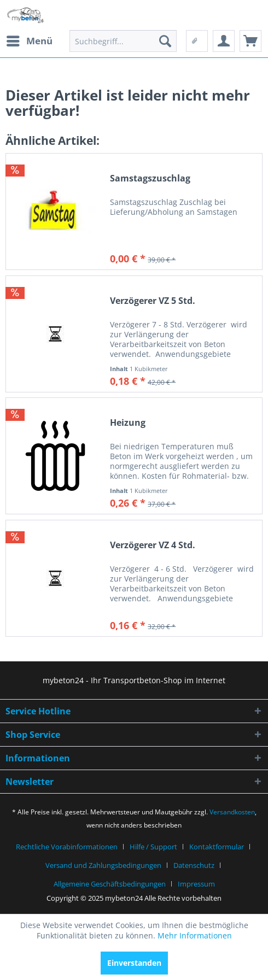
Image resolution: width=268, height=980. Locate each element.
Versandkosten (232, 812)
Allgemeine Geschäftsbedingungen (110, 884)
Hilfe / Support (153, 847)
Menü (30, 40)
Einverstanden (134, 963)
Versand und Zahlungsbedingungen (103, 865)
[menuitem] (29, 41)
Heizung (128, 423)
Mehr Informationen (195, 935)
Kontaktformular (217, 847)
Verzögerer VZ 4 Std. (153, 545)
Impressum (196, 884)
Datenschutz (194, 865)
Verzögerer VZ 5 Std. (153, 301)
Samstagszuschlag (150, 178)
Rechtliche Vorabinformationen (67, 847)
